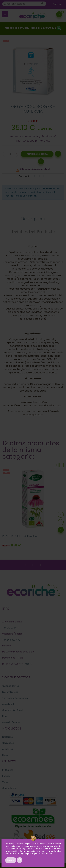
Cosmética (8, 743)
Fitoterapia (8, 737)
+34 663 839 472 (11, 640)
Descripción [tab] (33, 219)
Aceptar (11, 860)
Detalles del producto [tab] (33, 231)
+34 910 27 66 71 (11, 628)
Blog (4, 716)
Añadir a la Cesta (37, 154)
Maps (27, 664)
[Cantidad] (11, 154)
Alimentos (8, 749)
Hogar (5, 755)
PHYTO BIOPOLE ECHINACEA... (20, 536)
